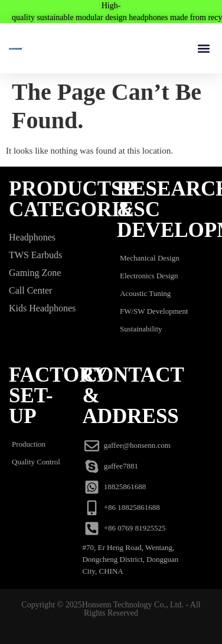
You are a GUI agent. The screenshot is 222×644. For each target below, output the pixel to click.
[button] (203, 48)
